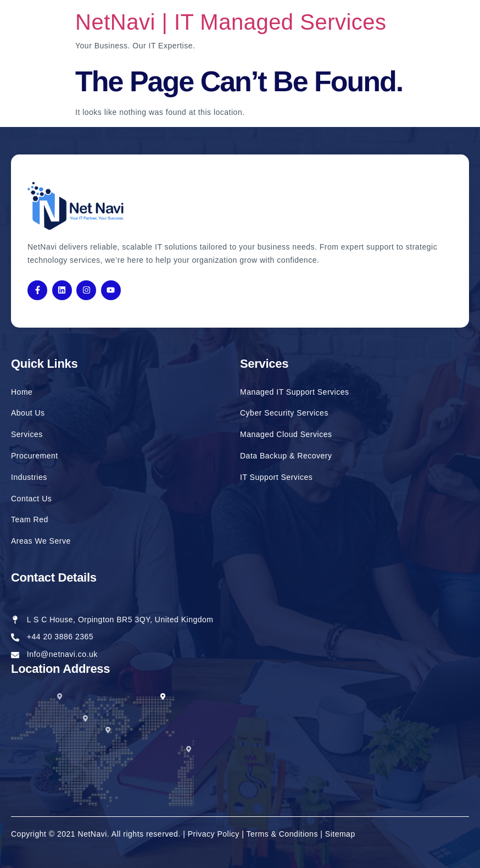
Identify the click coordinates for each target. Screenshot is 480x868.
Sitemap (340, 834)
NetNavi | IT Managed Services (231, 22)
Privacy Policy (215, 834)
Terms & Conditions (282, 834)
